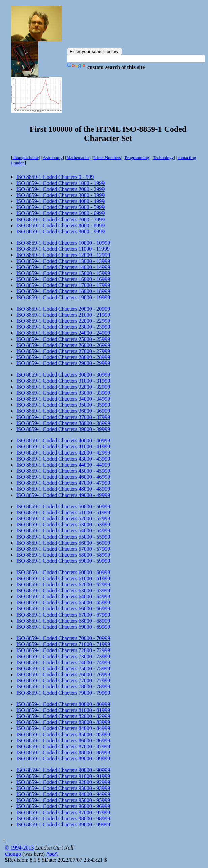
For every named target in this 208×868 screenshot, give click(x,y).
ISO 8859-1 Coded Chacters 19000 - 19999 (63, 297)
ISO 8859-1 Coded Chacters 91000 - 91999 (63, 776)
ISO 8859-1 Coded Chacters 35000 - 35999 (63, 405)
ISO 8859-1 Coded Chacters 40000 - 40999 (63, 441)
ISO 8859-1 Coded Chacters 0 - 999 (55, 177)
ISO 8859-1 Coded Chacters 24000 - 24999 (63, 333)
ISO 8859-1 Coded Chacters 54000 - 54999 (63, 531)
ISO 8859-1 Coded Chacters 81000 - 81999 (63, 710)
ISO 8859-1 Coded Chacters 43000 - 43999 (63, 459)
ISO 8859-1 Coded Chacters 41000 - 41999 (63, 447)
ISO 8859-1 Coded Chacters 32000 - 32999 (63, 387)
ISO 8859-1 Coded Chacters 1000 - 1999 (60, 183)
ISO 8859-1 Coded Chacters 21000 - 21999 (63, 315)
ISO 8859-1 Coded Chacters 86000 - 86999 (63, 740)
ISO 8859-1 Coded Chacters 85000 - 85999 (63, 734)
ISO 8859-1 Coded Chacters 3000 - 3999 (60, 195)
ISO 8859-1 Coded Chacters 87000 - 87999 (63, 746)
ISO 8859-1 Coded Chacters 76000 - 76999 (63, 675)
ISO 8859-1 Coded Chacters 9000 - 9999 (60, 231)
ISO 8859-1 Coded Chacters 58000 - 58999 (63, 555)
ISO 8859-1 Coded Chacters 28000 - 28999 (63, 357)
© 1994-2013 (19, 848)
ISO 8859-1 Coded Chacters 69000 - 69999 (63, 627)
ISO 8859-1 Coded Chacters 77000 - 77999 (63, 681)
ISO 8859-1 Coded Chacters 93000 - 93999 (63, 788)
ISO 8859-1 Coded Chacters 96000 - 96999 (63, 806)
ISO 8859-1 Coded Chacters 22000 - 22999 (63, 321)
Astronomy (53, 157)
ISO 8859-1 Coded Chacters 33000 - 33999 (63, 393)
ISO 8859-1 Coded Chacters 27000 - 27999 (63, 351)
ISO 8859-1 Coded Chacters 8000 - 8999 (60, 225)
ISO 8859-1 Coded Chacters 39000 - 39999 (63, 429)
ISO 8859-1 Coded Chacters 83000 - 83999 (63, 722)
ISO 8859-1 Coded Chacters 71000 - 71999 (63, 644)
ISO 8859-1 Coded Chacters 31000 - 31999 (63, 381)
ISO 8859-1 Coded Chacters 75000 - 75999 (63, 668)
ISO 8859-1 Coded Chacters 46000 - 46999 (63, 477)
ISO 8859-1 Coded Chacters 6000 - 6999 (60, 213)
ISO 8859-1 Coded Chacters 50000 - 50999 (63, 506)
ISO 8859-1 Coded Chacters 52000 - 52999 (63, 519)
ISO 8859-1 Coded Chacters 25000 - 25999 (63, 339)
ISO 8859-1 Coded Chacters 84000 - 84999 (63, 728)
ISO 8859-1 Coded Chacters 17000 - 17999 (63, 285)
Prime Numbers (107, 157)
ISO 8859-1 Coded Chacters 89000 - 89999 (63, 759)
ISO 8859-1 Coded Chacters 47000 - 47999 (63, 483)
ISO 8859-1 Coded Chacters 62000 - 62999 (63, 584)
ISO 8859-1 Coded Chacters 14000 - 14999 (63, 267)
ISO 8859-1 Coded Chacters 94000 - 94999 (63, 794)
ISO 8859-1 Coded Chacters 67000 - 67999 (63, 615)
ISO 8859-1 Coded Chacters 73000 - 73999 (63, 656)
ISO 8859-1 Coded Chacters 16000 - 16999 (63, 279)
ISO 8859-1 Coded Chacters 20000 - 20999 (63, 309)
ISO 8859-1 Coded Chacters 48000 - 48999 (63, 489)
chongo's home (26, 157)
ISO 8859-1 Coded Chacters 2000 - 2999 (60, 189)
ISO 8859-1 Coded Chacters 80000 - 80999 (63, 704)
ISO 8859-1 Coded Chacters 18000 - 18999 (63, 291)
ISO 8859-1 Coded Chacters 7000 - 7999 (60, 219)
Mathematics (78, 157)
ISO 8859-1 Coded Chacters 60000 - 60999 (63, 572)
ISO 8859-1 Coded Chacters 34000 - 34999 (63, 399)
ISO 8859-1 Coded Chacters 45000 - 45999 (63, 471)
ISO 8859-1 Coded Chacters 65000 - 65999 (63, 603)
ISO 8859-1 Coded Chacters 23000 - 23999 (63, 327)
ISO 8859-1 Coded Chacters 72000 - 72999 (63, 650)
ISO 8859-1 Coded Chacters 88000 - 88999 (63, 753)
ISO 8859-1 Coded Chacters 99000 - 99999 (63, 824)
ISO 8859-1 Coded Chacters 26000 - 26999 (63, 345)
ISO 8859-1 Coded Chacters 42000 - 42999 (63, 453)
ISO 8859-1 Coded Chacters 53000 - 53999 (63, 525)
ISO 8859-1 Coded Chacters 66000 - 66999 (63, 609)
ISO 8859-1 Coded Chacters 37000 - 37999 (63, 417)
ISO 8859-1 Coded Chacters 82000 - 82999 (63, 716)
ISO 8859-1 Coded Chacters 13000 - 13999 (63, 261)
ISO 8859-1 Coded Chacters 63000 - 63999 (63, 590)
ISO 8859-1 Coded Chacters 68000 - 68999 (63, 621)
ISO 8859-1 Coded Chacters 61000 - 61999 (63, 578)
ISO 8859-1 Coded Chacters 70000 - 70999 (63, 638)
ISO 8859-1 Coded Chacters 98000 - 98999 (63, 818)
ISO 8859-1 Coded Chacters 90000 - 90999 (63, 770)
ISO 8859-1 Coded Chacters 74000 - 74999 (63, 662)
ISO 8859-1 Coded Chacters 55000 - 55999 (63, 537)
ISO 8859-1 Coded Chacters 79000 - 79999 (63, 693)
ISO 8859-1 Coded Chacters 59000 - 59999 (63, 561)
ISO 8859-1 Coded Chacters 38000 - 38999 (63, 423)
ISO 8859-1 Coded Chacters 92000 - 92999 (63, 782)
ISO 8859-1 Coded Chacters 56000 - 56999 (63, 543)
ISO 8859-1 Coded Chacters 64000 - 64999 (63, 597)
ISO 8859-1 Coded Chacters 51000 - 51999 (63, 512)
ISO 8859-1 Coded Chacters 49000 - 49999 (63, 495)
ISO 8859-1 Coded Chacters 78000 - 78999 (63, 687)
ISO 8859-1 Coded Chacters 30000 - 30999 (63, 375)
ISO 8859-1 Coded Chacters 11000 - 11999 (63, 249)
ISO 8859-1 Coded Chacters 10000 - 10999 (63, 243)
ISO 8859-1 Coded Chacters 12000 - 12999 (63, 255)
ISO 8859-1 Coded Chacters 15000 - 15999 (63, 273)
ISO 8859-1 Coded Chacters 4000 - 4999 (60, 201)
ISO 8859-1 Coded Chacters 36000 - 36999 (63, 411)
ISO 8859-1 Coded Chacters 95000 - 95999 (63, 800)
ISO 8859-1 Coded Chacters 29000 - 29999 (63, 363)
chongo (13, 854)
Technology (163, 157)
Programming (137, 157)
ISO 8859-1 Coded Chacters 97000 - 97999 (63, 812)
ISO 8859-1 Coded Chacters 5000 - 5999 (60, 207)
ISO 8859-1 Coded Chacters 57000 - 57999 (63, 549)
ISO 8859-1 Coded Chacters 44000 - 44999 (63, 465)
